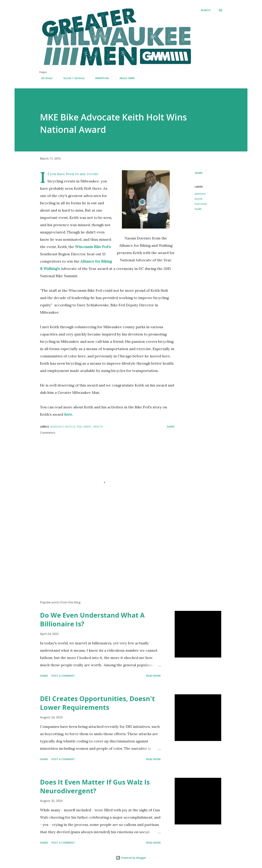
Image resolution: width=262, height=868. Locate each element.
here (68, 414)
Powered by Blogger (131, 858)
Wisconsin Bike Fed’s (93, 247)
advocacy (200, 194)
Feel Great (201, 204)
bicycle (199, 199)
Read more (153, 676)
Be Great (45, 78)
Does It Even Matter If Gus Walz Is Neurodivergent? (95, 786)
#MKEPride (100, 78)
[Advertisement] (102, 555)
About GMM (125, 78)
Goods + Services (72, 78)
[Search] (206, 10)
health (198, 209)
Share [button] (199, 173)
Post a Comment (63, 676)
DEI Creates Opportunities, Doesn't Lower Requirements (97, 703)
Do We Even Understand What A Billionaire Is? (92, 620)
